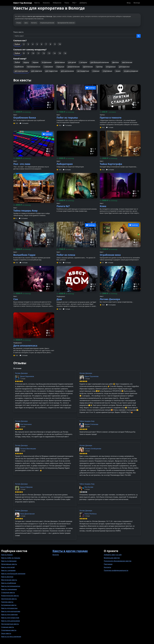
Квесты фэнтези (7, 577)
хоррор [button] (26, 62)
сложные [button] (96, 71)
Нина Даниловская (27, 514)
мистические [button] (127, 62)
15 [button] (60, 53)
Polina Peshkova (91, 514)
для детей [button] (72, 62)
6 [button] (42, 44)
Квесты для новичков (9, 614)
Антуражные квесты (9, 605)
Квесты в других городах (70, 551)
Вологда (137, 3)
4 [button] (33, 44)
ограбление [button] (19, 67)
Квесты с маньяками (9, 589)
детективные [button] (60, 62)
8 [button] (51, 44)
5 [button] (37, 44)
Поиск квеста (18, 32)
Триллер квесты (7, 602)
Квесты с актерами (8, 570)
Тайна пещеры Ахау (87, 421)
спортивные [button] (107, 71)
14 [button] (55, 53)
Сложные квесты (8, 627)
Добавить (83, 3)
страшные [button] (60, 67)
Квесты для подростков (10, 618)
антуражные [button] (111, 67)
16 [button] (65, 53)
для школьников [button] (67, 71)
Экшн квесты (6, 633)
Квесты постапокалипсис (11, 586)
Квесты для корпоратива (11, 611)
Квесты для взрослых (9, 608)
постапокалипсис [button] (34, 67)
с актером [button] (83, 62)
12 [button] (44, 53)
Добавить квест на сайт (113, 555)
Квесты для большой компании (13, 574)
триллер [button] (99, 67)
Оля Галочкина (26, 424)
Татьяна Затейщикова (93, 449)
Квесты (37, 3)
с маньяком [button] (48, 67)
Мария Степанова (91, 424)
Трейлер (90, 88)
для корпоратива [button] (21, 71)
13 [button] (49, 53)
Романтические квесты (10, 596)
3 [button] (28, 44)
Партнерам (108, 564)
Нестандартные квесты (10, 624)
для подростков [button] (52, 71)
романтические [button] (74, 67)
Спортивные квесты (9, 630)
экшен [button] (118, 71)
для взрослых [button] (124, 67)
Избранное (57, 3)
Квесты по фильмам (9, 561)
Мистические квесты (9, 580)
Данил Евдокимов (27, 376)
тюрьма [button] (35, 62)
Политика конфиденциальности (116, 570)
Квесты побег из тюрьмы (11, 558)
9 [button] (55, 44)
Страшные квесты (8, 592)
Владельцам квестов (112, 558)
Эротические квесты (9, 599)
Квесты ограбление (9, 583)
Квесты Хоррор (7, 555)
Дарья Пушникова (92, 376)
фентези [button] (115, 62)
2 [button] (24, 44)
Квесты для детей (8, 567)
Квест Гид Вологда (23, 3)
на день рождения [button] (131, 71)
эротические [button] (88, 67)
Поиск (67, 3)
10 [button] (60, 44)
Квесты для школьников (10, 621)
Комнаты (46, 3)
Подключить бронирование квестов (118, 561)
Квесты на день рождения (11, 637)
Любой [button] (17, 44)
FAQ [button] (74, 3)
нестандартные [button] (83, 71)
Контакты (107, 567)
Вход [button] (129, 3)
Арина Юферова (26, 487)
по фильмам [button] (47, 62)
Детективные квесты (9, 564)
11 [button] (39, 53)
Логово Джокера (21, 373)
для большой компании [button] (100, 62)
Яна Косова (89, 487)
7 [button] (46, 44)
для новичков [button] (37, 71)
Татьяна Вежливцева (28, 449)
